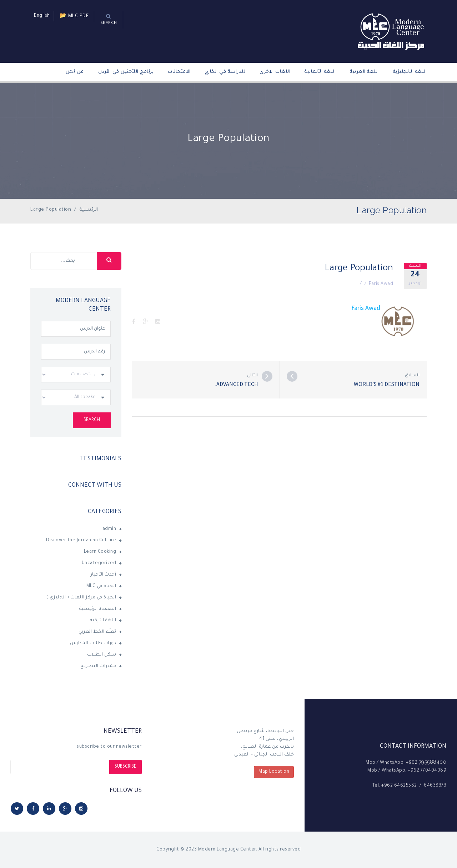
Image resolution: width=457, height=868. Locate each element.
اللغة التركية (103, 621)
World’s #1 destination (387, 384)
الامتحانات (179, 72)
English (42, 16)
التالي (253, 376)
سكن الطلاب (102, 655)
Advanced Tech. (237, 384)
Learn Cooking (100, 552)
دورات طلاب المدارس (93, 643)
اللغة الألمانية (320, 72)
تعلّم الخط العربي (97, 632)
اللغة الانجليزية (410, 72)
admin (109, 529)
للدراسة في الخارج (225, 72)
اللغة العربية (364, 72)
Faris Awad (381, 284)
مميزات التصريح (98, 666)
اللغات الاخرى (275, 72)
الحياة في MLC (101, 586)
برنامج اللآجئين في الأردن (126, 72)
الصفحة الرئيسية (98, 609)
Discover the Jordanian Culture (81, 541)
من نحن (75, 72)
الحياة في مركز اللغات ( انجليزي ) (81, 598)
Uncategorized (99, 563)
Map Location (274, 772)
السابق (412, 376)
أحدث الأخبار (104, 575)
